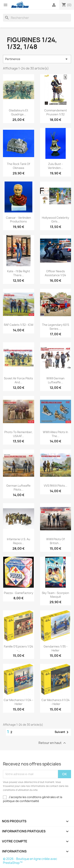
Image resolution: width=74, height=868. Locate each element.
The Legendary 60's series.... (56, 327)
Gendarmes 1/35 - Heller (56, 648)
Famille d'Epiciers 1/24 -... (19, 648)
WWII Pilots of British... (55, 541)
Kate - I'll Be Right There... (19, 273)
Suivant (62, 732)
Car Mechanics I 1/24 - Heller (18, 702)
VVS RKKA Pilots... (56, 486)
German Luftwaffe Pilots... (18, 488)
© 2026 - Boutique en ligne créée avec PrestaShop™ (30, 861)
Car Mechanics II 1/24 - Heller (56, 702)
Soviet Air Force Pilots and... (18, 380)
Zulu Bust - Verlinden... (56, 166)
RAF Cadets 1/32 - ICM (19, 325)
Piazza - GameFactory (19, 593)
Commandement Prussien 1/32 (56, 112)
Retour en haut (53, 743)
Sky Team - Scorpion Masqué (55, 595)
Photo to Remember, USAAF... (18, 434)
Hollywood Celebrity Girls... (55, 220)
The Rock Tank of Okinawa (18, 166)
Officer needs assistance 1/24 (55, 273)
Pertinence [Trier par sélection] (37, 59)
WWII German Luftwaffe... (55, 380)
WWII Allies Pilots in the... (55, 434)
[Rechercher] (37, 18)
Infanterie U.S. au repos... (19, 541)
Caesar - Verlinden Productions (18, 220)
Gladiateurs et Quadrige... (19, 112)
